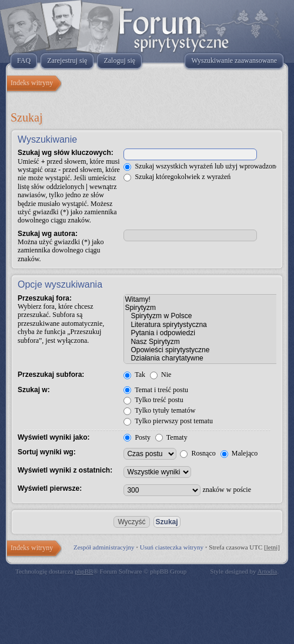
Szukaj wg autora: (48, 234)
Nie (161, 375)
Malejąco (239, 453)
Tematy (171, 437)
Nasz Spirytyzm (201, 342)
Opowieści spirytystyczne (201, 350)
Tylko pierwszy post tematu (168, 421)
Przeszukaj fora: (45, 298)
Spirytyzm (201, 308)
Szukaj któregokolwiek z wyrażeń (177, 177)
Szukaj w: (34, 390)
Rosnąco (198, 453)
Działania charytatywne (201, 358)
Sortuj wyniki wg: (47, 452)
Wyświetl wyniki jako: (54, 437)
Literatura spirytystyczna (201, 325)
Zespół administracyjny (104, 547)
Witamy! (201, 299)
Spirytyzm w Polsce (201, 316)
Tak (134, 375)
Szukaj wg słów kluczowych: (66, 153)
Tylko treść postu (153, 400)
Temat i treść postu (156, 390)
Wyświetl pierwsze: (50, 488)
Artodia (268, 571)
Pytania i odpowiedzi (201, 333)
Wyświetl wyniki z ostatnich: (65, 470)
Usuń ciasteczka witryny (172, 547)
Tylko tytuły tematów (159, 410)
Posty (137, 437)
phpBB (84, 571)
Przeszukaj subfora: (51, 375)
